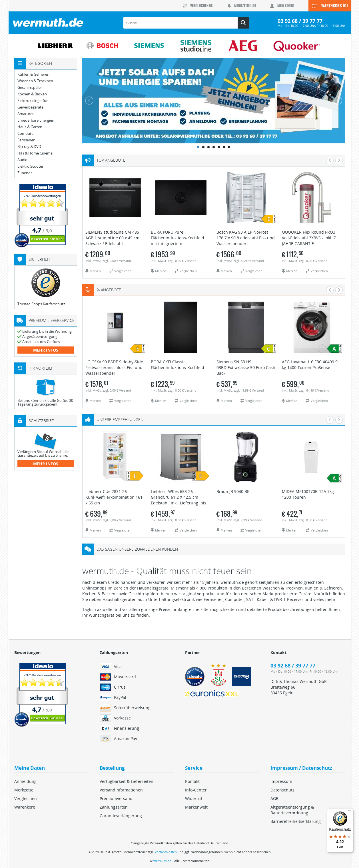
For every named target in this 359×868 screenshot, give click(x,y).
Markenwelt (196, 807)
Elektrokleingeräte (33, 101)
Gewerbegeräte (30, 107)
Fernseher (26, 140)
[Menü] (350, 812)
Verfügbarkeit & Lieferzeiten (127, 781)
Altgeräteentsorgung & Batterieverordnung (292, 810)
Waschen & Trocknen (35, 81)
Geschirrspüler (30, 88)
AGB (274, 798)
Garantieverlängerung (121, 816)
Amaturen (26, 114)
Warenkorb (25, 807)
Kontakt (192, 781)
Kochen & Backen (32, 94)
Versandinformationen (121, 790)
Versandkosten (166, 852)
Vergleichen (26, 798)
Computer (26, 134)
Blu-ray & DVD (29, 147)
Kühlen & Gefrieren (33, 74)
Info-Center (196, 790)
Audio (22, 160)
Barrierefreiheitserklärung (296, 821)
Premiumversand (116, 798)
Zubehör (25, 173)
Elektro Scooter (30, 166)
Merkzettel (24, 790)
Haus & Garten (30, 127)
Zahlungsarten (114, 807)
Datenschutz (282, 790)
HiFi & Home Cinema (35, 153)
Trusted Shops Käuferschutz (41, 304)
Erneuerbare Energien (36, 120)
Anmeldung (25, 781)
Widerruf (194, 798)
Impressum (281, 781)
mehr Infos (46, 350)
